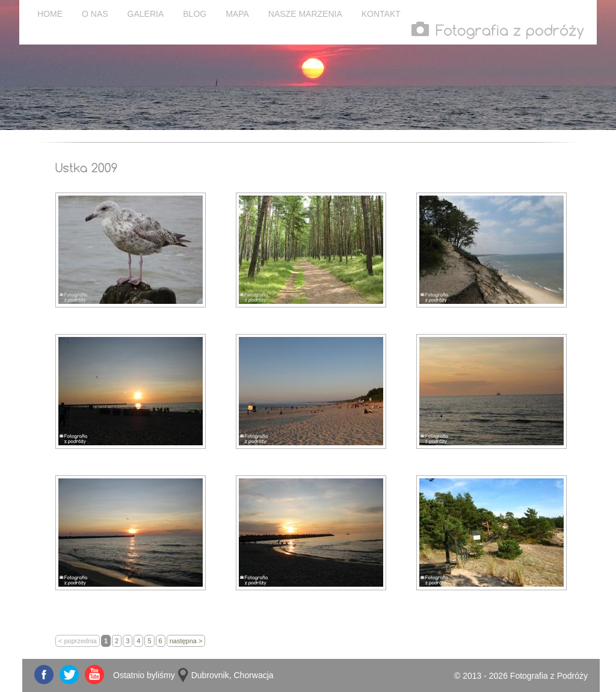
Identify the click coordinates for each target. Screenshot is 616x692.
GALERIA (146, 14)
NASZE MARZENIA (305, 14)
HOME (50, 14)
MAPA (237, 14)
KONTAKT (381, 14)
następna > (186, 641)
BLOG (195, 14)
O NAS (95, 14)
